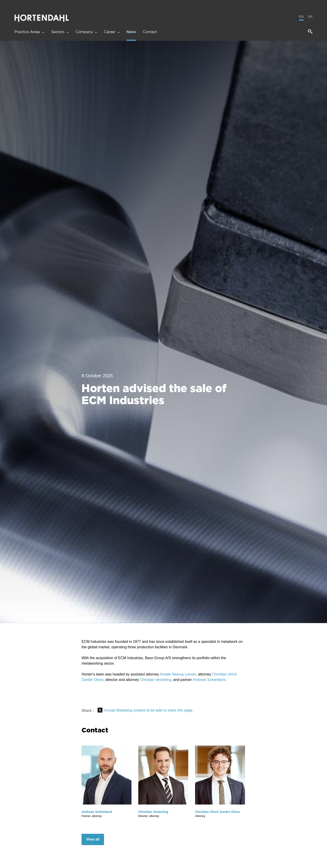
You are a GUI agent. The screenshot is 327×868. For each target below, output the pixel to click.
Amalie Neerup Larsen (178, 674)
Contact (150, 32)
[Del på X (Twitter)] (100, 710)
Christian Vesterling (156, 680)
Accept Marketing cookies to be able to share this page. (149, 710)
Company (86, 32)
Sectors (60, 32)
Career (112, 32)
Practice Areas (29, 32)
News (131, 32)
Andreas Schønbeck (209, 680)
